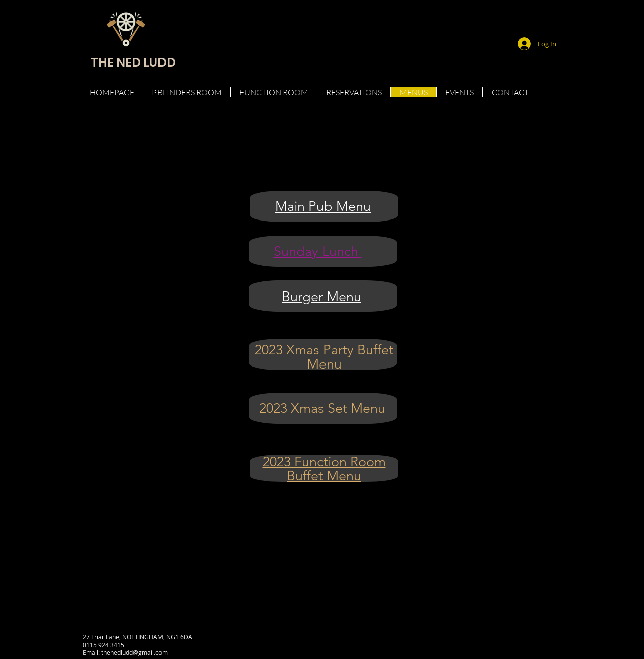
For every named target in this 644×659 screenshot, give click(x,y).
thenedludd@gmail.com (134, 652)
